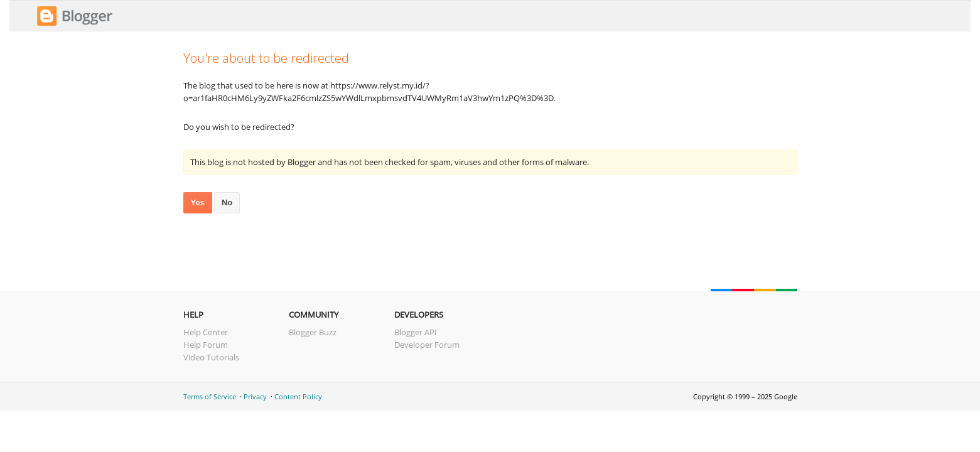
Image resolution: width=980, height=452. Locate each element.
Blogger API (416, 332)
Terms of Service (210, 396)
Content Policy (298, 396)
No (227, 202)
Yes (198, 202)
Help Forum (206, 345)
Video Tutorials (211, 357)
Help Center (206, 332)
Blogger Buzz (313, 332)
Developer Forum (427, 345)
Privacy (255, 396)
